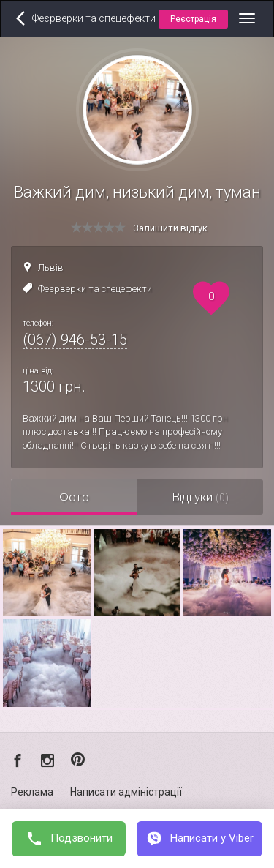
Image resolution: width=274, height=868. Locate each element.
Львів (51, 267)
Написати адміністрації (126, 792)
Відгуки (200, 497)
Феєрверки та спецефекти (95, 289)
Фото (74, 497)
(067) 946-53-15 (75, 340)
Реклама (32, 792)
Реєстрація (193, 19)
